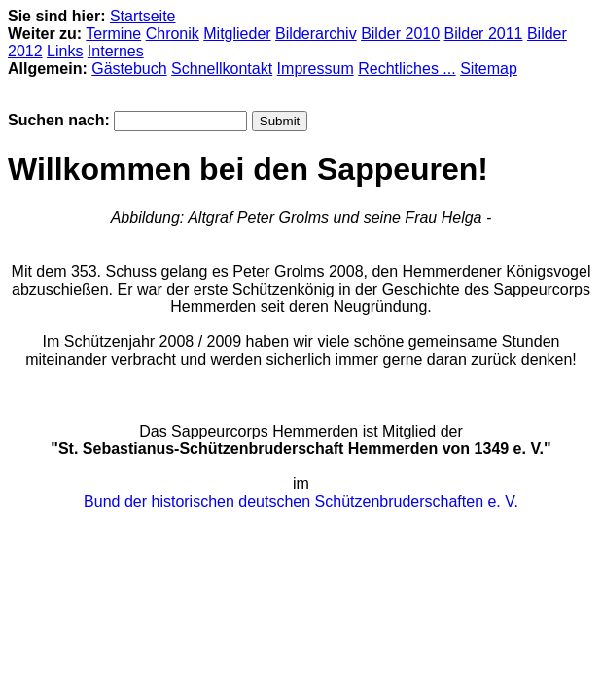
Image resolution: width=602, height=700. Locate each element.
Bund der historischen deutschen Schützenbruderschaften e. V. (301, 501)
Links (65, 51)
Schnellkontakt (222, 69)
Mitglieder (237, 34)
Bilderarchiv (316, 34)
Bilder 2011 (484, 34)
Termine (113, 34)
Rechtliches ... (407, 69)
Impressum (316, 69)
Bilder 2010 (400, 34)
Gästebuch (129, 69)
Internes (116, 51)
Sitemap (489, 69)
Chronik (173, 34)
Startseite (143, 16)
